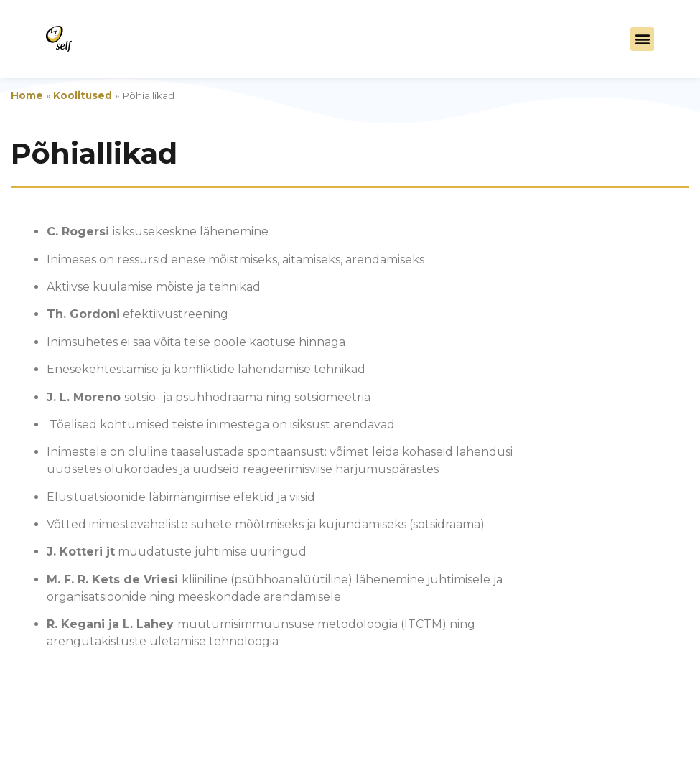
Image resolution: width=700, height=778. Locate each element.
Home (27, 95)
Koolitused (83, 95)
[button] (642, 39)
